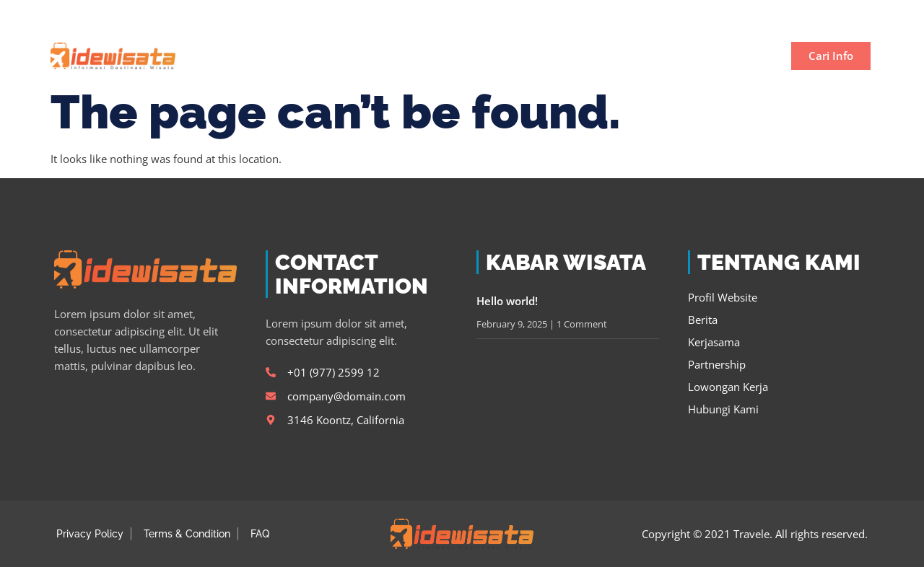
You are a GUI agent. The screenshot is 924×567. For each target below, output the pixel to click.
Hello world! (507, 301)
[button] (855, 15)
